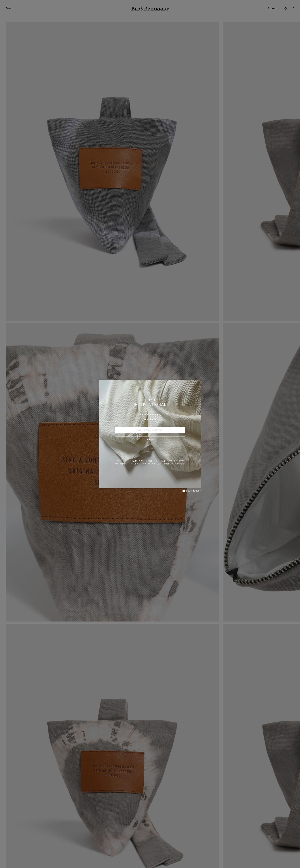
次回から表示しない (192, 491)
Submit (150, 440)
